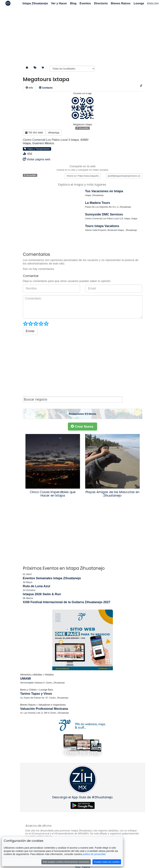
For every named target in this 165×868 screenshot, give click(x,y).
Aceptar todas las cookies (107, 862)
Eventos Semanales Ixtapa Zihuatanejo (52, 578)
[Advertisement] (83, 35)
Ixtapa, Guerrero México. (39, 143)
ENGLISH (153, 3)
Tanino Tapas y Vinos (36, 694)
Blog (73, 3)
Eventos (85, 3)
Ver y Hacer (59, 3)
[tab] (29, 88)
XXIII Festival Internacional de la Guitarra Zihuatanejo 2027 (67, 602)
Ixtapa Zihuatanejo (35, 3)
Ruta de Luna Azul (37, 586)
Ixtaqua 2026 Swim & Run (42, 594)
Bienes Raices (121, 3)
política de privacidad (94, 854)
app (90, 93)
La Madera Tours (98, 203)
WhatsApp (54, 133)
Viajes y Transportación (37, 149)
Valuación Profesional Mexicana (44, 709)
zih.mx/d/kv (82, 128)
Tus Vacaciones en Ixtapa (104, 191)
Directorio (101, 3)
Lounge (139, 3)
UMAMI (26, 679)
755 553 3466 (34, 133)
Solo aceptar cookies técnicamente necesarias (66, 862)
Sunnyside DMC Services (104, 214)
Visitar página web (38, 159)
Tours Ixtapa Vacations (102, 226)
